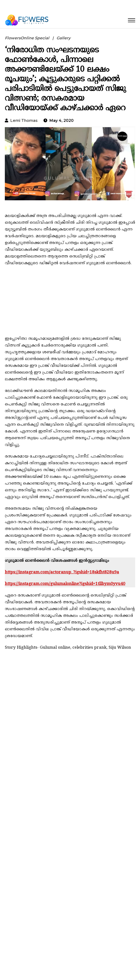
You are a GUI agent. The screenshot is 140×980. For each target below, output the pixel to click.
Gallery (63, 38)
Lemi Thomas (24, 121)
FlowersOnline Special (27, 38)
